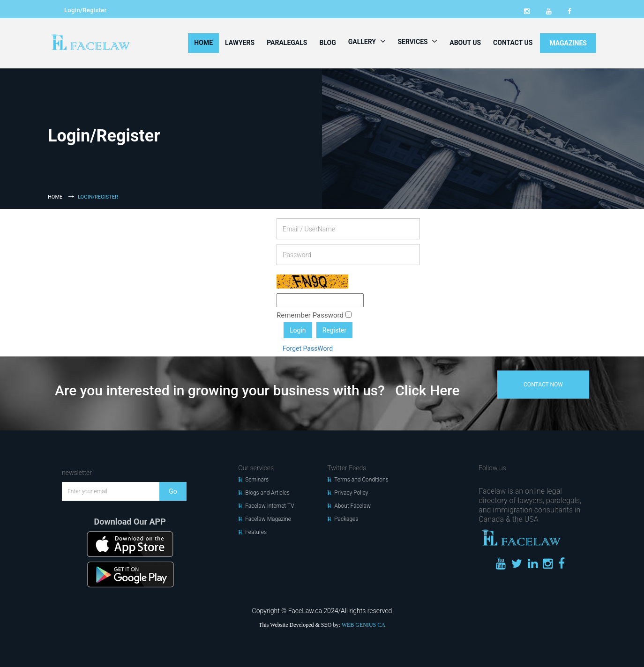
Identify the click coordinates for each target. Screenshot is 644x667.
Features (256, 532)
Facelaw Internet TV (270, 506)
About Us (465, 43)
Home (203, 43)
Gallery (367, 41)
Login (298, 330)
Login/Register (85, 10)
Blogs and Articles (267, 493)
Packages (346, 519)
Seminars (257, 480)
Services (418, 41)
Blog (327, 43)
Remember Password (314, 315)
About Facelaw (352, 506)
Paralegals (287, 43)
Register (334, 330)
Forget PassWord (308, 348)
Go (173, 491)
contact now (543, 385)
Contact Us (513, 43)
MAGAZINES (568, 43)
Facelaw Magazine (268, 519)
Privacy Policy (351, 493)
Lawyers (240, 43)
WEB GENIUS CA (363, 625)
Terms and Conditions (361, 480)
